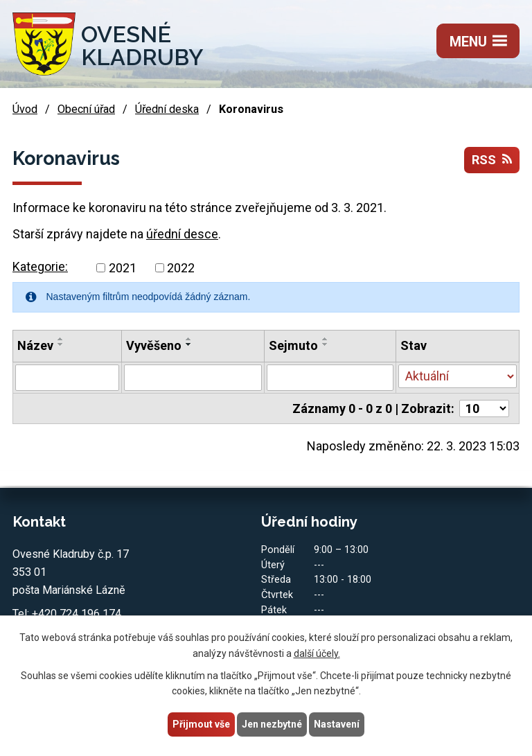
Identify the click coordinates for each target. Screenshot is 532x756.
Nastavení (337, 724)
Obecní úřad (86, 109)
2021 (123, 268)
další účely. (317, 653)
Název (35, 345)
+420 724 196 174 (77, 614)
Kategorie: (40, 266)
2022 (181, 268)
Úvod (25, 109)
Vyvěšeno (154, 345)
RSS (492, 160)
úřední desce (182, 234)
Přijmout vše (201, 724)
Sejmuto (293, 345)
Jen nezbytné (272, 724)
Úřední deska (167, 109)
